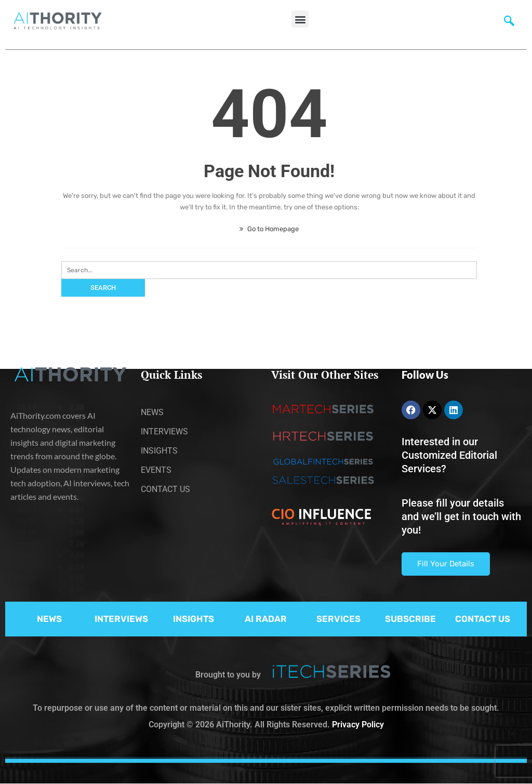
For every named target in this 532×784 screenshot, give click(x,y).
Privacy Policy (358, 725)
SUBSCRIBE (410, 619)
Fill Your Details (446, 564)
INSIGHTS (194, 619)
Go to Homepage (269, 229)
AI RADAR (266, 619)
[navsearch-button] (509, 23)
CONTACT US (483, 619)
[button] (300, 19)
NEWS (49, 619)
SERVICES (338, 619)
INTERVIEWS (121, 619)
